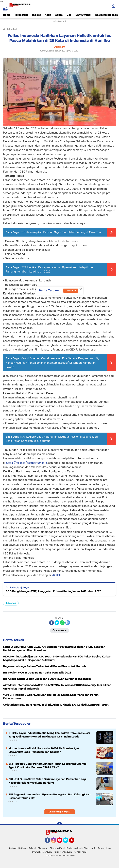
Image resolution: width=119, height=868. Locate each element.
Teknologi (11, 603)
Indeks (36, 15)
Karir (93, 848)
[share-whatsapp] (62, 623)
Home (7, 15)
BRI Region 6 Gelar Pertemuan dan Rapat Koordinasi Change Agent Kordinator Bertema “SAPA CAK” (47, 766)
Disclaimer (43, 848)
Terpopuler (21, 15)
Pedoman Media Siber (78, 848)
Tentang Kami (57, 848)
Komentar (60, 630)
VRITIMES (57, 575)
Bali (69, 15)
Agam (59, 15)
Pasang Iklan (104, 848)
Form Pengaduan (63, 852)
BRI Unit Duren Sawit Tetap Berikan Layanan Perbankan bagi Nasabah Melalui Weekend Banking (47, 781)
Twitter (67, 842)
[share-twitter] (57, 623)
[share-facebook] (52, 623)
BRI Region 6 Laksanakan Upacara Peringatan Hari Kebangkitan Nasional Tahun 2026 (49, 796)
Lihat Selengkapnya (60, 812)
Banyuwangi (83, 15)
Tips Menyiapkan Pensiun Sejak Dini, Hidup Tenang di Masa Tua (61, 232)
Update (71, 290)
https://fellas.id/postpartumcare (27, 463)
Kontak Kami (80, 852)
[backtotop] (60, 825)
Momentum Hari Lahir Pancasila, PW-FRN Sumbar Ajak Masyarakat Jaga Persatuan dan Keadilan (44, 750)
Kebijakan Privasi (27, 848)
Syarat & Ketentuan (42, 852)
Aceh (48, 15)
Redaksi (12, 848)
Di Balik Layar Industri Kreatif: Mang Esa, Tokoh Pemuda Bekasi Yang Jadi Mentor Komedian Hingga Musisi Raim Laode (49, 735)
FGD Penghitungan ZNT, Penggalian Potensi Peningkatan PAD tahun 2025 (53, 591)
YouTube (74, 842)
